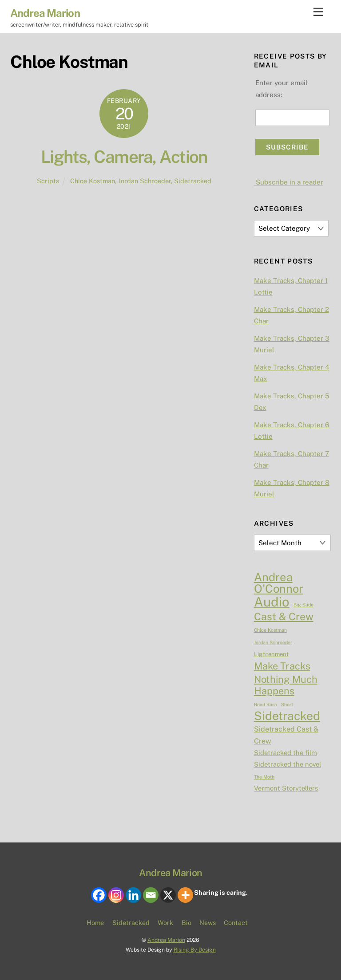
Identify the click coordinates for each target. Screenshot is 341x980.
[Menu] (318, 12)
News (208, 923)
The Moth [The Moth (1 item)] (264, 777)
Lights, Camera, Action (124, 157)
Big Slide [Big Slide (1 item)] (303, 605)
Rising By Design (195, 950)
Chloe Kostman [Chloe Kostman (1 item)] (270, 630)
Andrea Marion (166, 940)
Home (95, 923)
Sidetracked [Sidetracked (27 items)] (287, 716)
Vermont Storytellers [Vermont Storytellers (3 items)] (286, 788)
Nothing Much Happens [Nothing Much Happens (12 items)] (286, 685)
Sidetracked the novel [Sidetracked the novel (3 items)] (287, 764)
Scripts (48, 181)
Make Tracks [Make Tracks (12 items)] (282, 666)
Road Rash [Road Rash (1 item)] (266, 704)
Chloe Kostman (93, 181)
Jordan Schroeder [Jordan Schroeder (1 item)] (273, 642)
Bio (186, 923)
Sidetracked (193, 181)
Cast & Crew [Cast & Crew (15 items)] (284, 617)
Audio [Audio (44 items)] (272, 602)
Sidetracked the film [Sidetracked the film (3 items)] (285, 753)
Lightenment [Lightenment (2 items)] (271, 654)
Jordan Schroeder (145, 181)
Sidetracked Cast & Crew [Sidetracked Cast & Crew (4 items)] (286, 735)
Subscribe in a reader (289, 182)
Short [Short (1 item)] (287, 704)
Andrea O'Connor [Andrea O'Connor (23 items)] (279, 583)
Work (165, 923)
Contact (236, 923)
